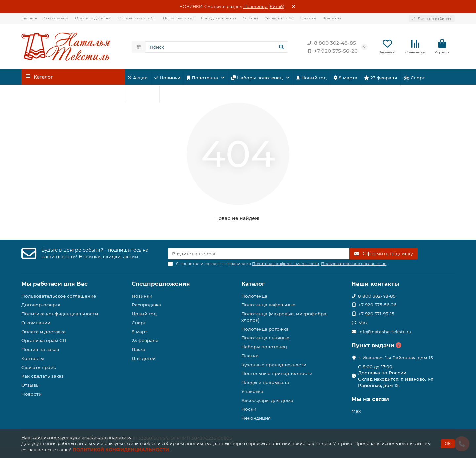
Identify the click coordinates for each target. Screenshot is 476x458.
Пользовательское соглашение (59, 296)
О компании (56, 18)
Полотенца (203, 78)
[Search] (217, 47)
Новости (308, 18)
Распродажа (146, 305)
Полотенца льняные (265, 338)
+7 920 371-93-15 (376, 314)
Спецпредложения (161, 284)
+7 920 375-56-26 (331, 51)
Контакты (332, 18)
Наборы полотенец (258, 78)
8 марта (345, 78)
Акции (138, 78)
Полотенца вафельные (268, 305)
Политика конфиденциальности (60, 314)
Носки (249, 409)
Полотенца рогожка (265, 329)
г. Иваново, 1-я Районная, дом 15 (396, 358)
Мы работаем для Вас (55, 284)
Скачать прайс (279, 18)
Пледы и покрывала (265, 382)
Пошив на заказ (179, 18)
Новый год (311, 78)
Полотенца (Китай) (264, 6)
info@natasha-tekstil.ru (385, 332)
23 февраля (380, 78)
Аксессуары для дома (267, 400)
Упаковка (252, 391)
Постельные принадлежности (277, 373)
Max (363, 323)
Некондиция (256, 418)
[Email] (259, 254)
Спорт (414, 78)
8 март (139, 332)
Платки (250, 356)
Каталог (253, 284)
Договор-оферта (41, 305)
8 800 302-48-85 (330, 43)
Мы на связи (370, 399)
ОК (448, 444)
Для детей (142, 94)
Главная (29, 18)
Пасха (172, 94)
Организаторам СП (137, 18)
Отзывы (250, 18)
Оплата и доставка (93, 18)
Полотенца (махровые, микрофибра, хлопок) (284, 317)
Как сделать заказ (218, 18)
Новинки (167, 78)
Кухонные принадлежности (274, 365)
